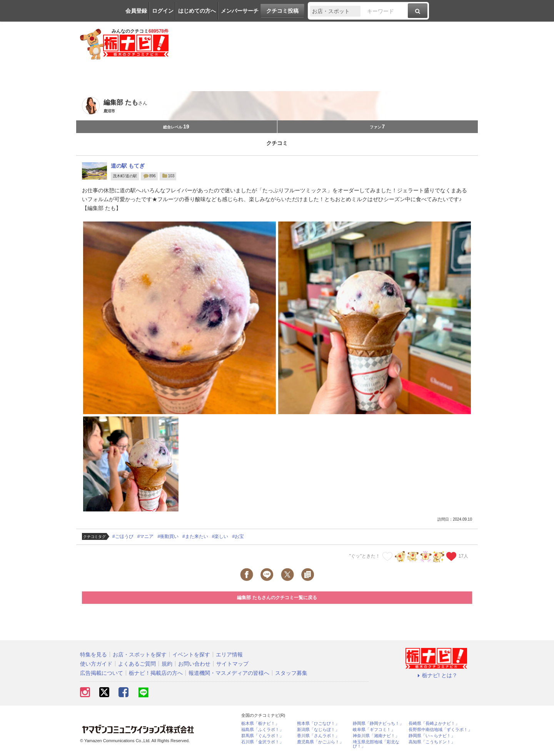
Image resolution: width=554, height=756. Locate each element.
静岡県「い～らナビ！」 (432, 736)
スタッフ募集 (291, 673)
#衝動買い (168, 536)
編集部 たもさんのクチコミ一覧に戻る (277, 598)
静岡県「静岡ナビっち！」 (378, 724)
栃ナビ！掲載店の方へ (156, 673)
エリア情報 (229, 654)
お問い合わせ (194, 664)
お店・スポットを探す (140, 654)
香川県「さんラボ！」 (318, 736)
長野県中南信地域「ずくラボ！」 (440, 730)
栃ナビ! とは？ (436, 675)
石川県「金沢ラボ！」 (262, 742)
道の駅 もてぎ (128, 166)
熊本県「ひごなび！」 (318, 724)
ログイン (163, 11)
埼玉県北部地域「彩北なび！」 (376, 744)
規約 (167, 664)
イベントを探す (191, 654)
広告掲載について (102, 673)
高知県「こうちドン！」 (432, 742)
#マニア (146, 536)
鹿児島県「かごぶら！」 (320, 742)
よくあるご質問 (137, 664)
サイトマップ (232, 664)
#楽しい (220, 536)
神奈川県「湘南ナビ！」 (376, 736)
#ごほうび (123, 536)
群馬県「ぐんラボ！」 (262, 736)
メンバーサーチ (240, 11)
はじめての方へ (197, 11)
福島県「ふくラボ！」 (262, 730)
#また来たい (195, 536)
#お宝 (238, 536)
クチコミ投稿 (282, 11)
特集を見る (93, 654)
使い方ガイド (96, 664)
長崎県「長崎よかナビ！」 (434, 724)
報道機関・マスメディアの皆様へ (229, 673)
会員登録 (136, 11)
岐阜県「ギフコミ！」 (374, 730)
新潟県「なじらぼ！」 (318, 730)
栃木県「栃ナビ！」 (260, 724)
